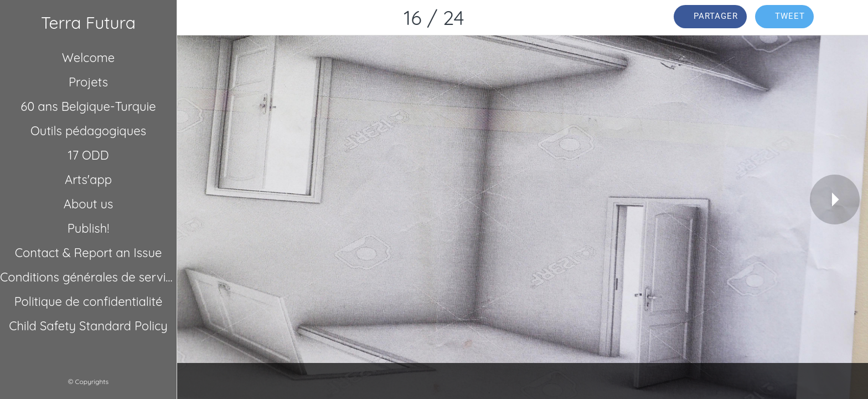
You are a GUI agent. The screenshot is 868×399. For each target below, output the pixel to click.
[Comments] (846, 18)
